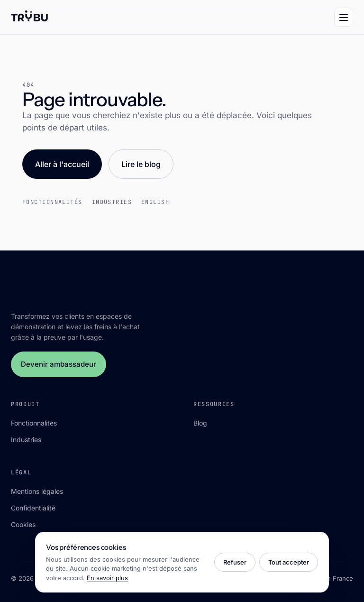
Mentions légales (37, 491)
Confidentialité (33, 508)
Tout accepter (289, 562)
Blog (200, 423)
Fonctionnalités (52, 202)
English (155, 202)
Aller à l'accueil (62, 164)
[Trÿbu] (30, 17)
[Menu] (344, 17)
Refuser (235, 562)
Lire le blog (141, 164)
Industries (112, 202)
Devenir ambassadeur (59, 364)
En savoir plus (107, 578)
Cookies (23, 524)
